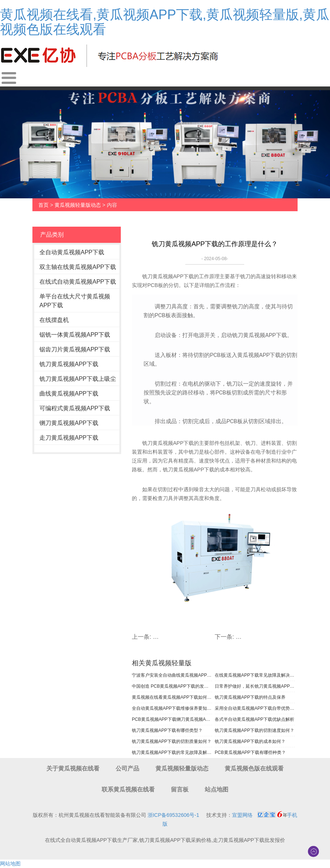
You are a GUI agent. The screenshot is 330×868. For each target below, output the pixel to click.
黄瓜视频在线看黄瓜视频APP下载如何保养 (172, 697)
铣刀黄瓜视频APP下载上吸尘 (78, 379)
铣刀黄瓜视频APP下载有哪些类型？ (167, 730)
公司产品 (127, 768)
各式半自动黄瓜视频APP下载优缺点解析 (254, 719)
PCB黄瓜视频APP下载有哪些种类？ (250, 752)
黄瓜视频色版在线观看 (254, 768)
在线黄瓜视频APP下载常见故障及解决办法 (255, 675)
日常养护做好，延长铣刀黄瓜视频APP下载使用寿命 (255, 686)
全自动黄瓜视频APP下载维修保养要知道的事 (172, 708)
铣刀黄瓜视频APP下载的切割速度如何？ (254, 730)
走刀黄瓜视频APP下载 (69, 438)
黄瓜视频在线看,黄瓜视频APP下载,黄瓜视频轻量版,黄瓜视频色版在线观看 (165, 22)
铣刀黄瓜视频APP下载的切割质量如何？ (172, 741)
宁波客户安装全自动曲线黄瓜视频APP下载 (172, 675)
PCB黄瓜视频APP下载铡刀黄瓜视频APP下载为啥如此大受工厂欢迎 (172, 719)
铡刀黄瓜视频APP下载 (69, 423)
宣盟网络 (242, 815)
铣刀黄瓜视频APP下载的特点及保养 (250, 697)
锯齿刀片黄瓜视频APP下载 (75, 349)
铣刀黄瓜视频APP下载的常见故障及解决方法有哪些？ (172, 752)
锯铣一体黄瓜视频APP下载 (75, 335)
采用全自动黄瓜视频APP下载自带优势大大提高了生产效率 (255, 708)
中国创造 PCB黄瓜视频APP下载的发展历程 (172, 686)
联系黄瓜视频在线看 (128, 789)
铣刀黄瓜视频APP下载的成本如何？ (250, 741)
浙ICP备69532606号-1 (173, 815)
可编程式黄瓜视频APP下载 (75, 408)
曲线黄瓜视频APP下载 (69, 394)
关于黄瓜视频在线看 (73, 768)
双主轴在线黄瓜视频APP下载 (78, 267)
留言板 (180, 789)
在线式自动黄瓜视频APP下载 (78, 282)
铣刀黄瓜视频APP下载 (69, 364)
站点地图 (217, 789)
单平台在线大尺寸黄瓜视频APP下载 (75, 301)
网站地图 (10, 864)
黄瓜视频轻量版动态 (78, 205)
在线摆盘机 (54, 320)
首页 (43, 205)
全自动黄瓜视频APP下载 (72, 252)
